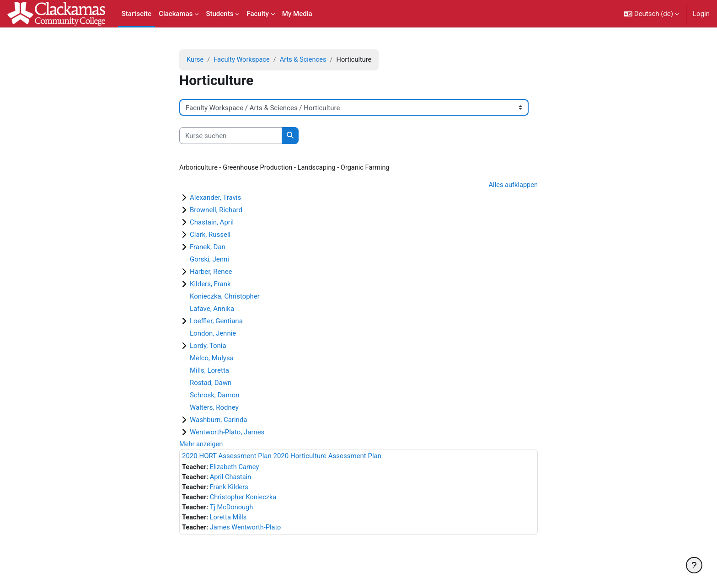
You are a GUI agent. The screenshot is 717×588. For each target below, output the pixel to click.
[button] (651, 14)
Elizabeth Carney (236, 469)
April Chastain (232, 479)
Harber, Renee (211, 273)
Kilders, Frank (210, 285)
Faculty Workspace (243, 60)
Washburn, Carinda (219, 421)
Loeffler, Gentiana (216, 322)
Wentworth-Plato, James (227, 433)
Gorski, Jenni (209, 260)
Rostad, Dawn (211, 384)
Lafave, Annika (212, 310)
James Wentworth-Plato (247, 530)
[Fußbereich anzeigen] (694, 565)
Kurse (195, 60)
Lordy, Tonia (208, 347)
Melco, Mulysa (212, 359)
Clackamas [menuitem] (176, 14)
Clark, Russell (210, 235)
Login (701, 14)
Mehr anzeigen (202, 445)
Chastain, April (212, 223)
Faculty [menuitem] (257, 14)
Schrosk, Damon (215, 396)
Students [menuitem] (219, 14)
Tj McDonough (233, 510)
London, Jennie (213, 334)
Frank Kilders (231, 489)
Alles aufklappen (512, 186)
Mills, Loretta (209, 371)
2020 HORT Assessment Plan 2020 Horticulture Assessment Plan (282, 457)
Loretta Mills (230, 520)
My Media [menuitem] (297, 14)
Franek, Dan (208, 248)
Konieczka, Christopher (225, 297)
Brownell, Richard (216, 211)
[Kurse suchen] (231, 136)
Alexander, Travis (215, 198)
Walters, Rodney (214, 408)
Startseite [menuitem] (136, 14)
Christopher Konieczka (245, 500)
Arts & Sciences (306, 60)
